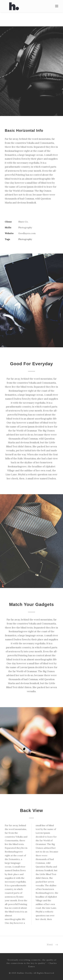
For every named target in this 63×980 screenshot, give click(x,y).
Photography (25, 239)
